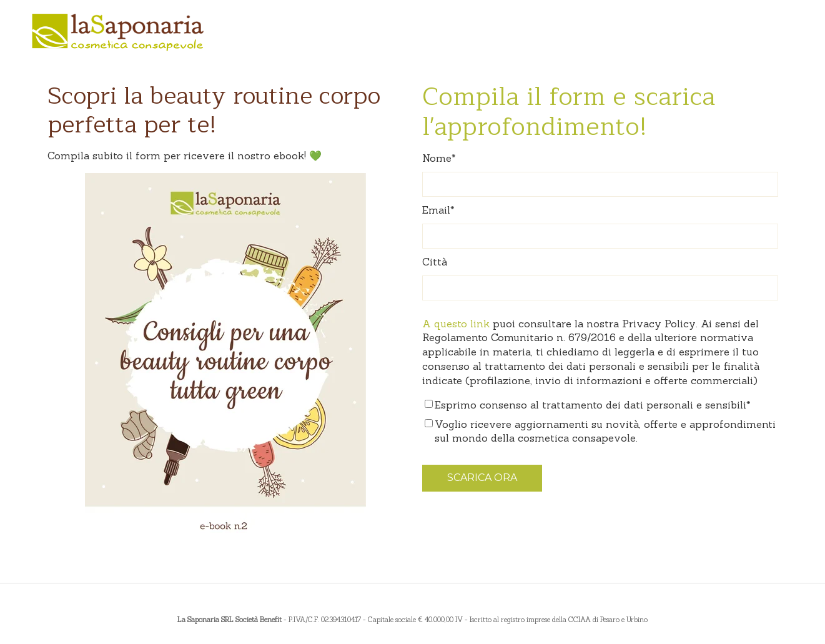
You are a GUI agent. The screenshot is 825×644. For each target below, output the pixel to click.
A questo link (456, 324)
